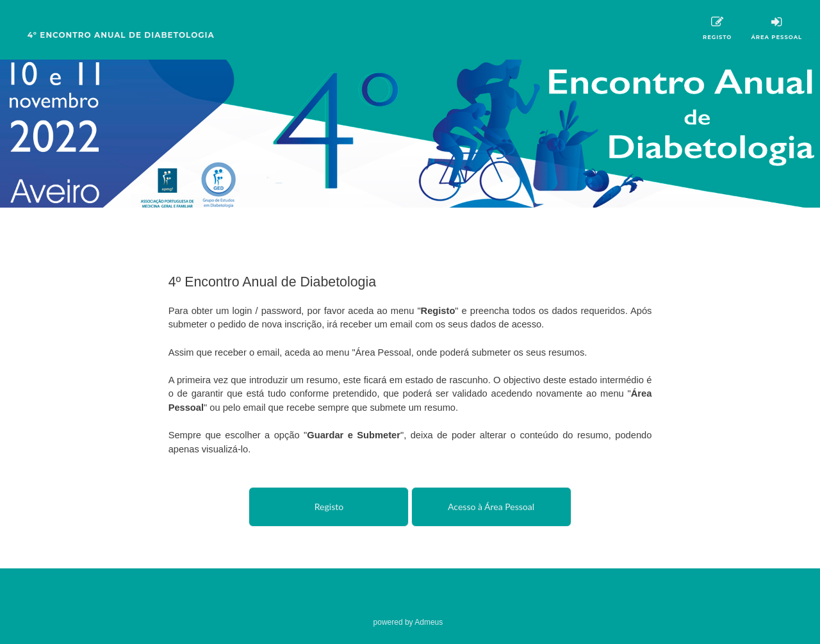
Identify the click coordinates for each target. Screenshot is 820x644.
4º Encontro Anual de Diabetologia (121, 35)
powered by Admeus (408, 622)
